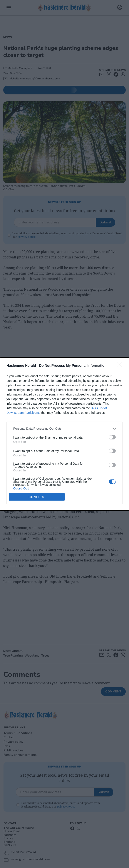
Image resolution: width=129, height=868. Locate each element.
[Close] (121, 366)
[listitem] (64, 428)
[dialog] (64, 434)
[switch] (112, 437)
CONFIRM (37, 497)
